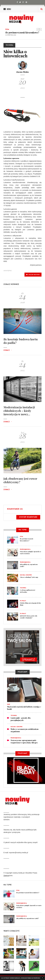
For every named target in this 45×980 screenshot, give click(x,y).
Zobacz (8, 353)
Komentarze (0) (15, 511)
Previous (38, 29)
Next (40, 29)
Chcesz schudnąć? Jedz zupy (29, 580)
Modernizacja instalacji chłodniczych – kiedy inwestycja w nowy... (19, 413)
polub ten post (33, 277)
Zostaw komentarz (28, 519)
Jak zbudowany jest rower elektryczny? (20, 483)
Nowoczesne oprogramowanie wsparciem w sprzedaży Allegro (24, 744)
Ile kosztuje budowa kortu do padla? (21, 343)
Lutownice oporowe (11, 161)
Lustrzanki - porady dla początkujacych (21, 721)
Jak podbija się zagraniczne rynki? (28, 921)
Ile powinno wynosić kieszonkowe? (22, 33)
